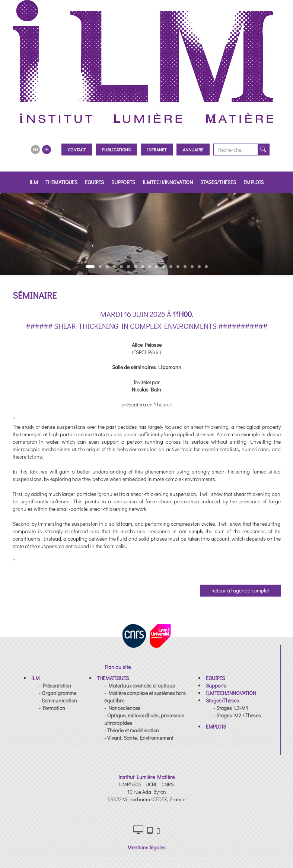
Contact (77, 150)
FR (46, 149)
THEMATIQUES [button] (61, 182)
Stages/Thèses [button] (218, 182)
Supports (123, 182)
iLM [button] (34, 182)
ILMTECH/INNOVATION (168, 182)
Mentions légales (146, 847)
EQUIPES (94, 182)
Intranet (157, 150)
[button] (36, 678)
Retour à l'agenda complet (240, 590)
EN (35, 149)
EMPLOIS (254, 182)
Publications (116, 150)
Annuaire (193, 150)
